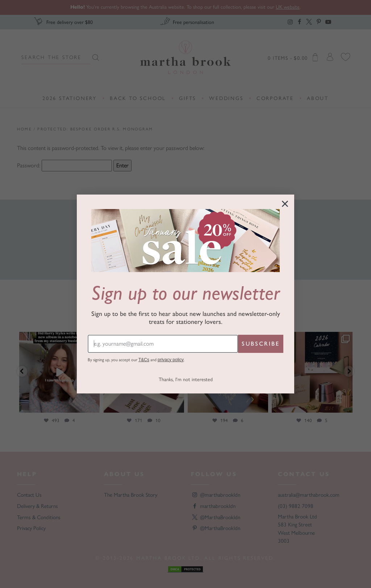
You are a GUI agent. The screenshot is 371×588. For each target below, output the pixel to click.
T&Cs (144, 360)
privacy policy (171, 360)
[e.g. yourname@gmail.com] (163, 344)
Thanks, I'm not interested (186, 380)
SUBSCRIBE (261, 344)
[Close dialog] (285, 204)
